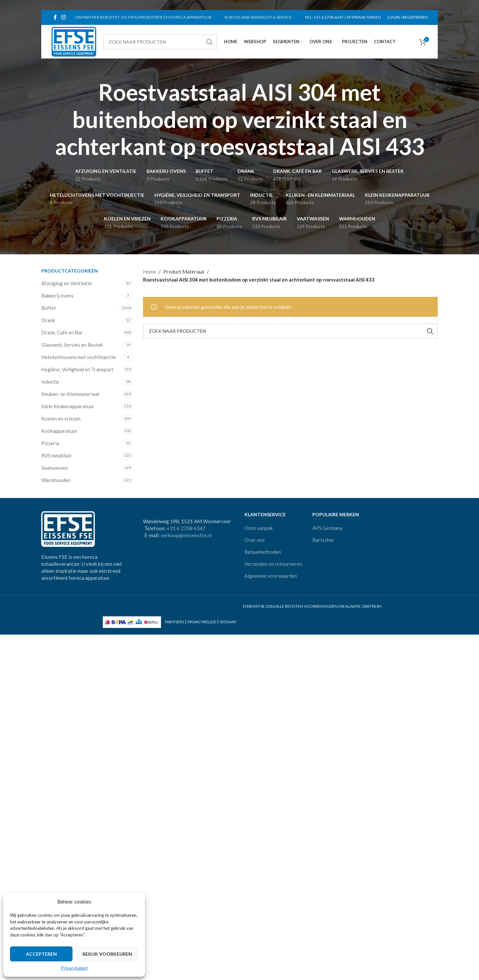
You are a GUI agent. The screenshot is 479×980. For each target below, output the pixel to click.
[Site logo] (74, 41)
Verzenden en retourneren (273, 564)
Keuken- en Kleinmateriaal (70, 394)
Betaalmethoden (263, 552)
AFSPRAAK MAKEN (364, 17)
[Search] (160, 42)
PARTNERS (174, 622)
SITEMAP (228, 622)
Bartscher (323, 540)
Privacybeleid (74, 968)
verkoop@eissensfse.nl (186, 535)
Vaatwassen (55, 468)
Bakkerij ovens (57, 296)
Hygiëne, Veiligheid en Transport (77, 369)
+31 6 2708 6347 (329, 17)
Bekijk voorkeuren (107, 954)
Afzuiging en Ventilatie (67, 283)
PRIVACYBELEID (202, 622)
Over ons (255, 540)
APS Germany (327, 528)
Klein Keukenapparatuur (68, 406)
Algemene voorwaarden (271, 576)
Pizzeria (50, 443)
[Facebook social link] (55, 17)
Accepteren (41, 954)
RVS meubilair (57, 455)
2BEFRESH (372, 606)
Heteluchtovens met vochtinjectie (79, 357)
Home (150, 272)
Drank (48, 320)
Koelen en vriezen (61, 419)
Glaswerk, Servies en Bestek (72, 345)
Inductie (50, 382)
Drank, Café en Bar (62, 332)
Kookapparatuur (59, 431)
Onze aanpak (259, 528)
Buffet (49, 308)
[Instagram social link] (63, 17)
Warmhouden (56, 480)
